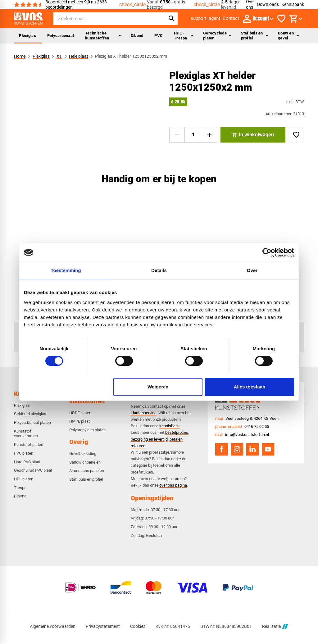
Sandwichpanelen (85, 462)
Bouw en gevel (288, 36)
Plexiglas (27, 36)
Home (20, 56)
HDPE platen (80, 413)
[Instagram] (237, 449)
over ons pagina (173, 485)
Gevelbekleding (83, 454)
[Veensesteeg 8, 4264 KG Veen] (247, 419)
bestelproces (177, 432)
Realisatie (275, 626)
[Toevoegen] (296, 135)
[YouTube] (268, 449)
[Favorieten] (281, 19)
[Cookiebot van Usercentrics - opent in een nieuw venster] (267, 252)
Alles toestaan (250, 387)
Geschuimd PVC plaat (33, 470)
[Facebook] (221, 449)
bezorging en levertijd (149, 439)
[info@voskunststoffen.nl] (242, 435)
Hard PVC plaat (27, 462)
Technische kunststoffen (103, 36)
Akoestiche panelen (87, 471)
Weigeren (158, 387)
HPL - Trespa (184, 36)
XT (59, 56)
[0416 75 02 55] (242, 427)
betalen (176, 439)
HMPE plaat (79, 421)
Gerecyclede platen (217, 36)
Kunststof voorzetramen (26, 434)
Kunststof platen (29, 444)
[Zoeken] (104, 19)
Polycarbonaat (61, 36)
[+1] (210, 135)
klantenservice (144, 413)
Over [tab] (252, 270)
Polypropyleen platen (87, 430)
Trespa (20, 488)
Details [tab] (159, 270)
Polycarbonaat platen (32, 422)
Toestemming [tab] (66, 270)
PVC (159, 36)
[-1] (177, 135)
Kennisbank (293, 4)
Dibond (137, 36)
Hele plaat (79, 56)
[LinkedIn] (252, 449)
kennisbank (170, 426)
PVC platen (24, 453)
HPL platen (24, 479)
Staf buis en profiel (255, 36)
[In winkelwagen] (253, 135)
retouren (138, 446)
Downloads (268, 4)
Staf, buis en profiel (86, 479)
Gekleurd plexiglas (30, 414)
